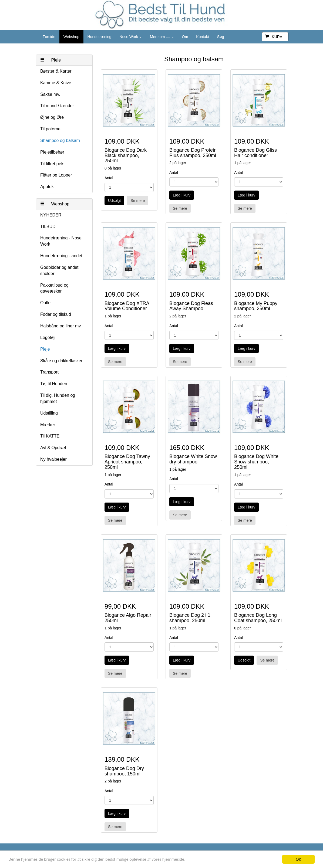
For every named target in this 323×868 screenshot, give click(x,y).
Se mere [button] (138, 201)
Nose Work (131, 37)
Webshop (71, 37)
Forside (49, 37)
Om (185, 37)
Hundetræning (100, 37)
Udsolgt (114, 201)
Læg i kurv (182, 195)
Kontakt (202, 37)
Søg (221, 37)
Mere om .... (162, 37)
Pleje (51, 60)
